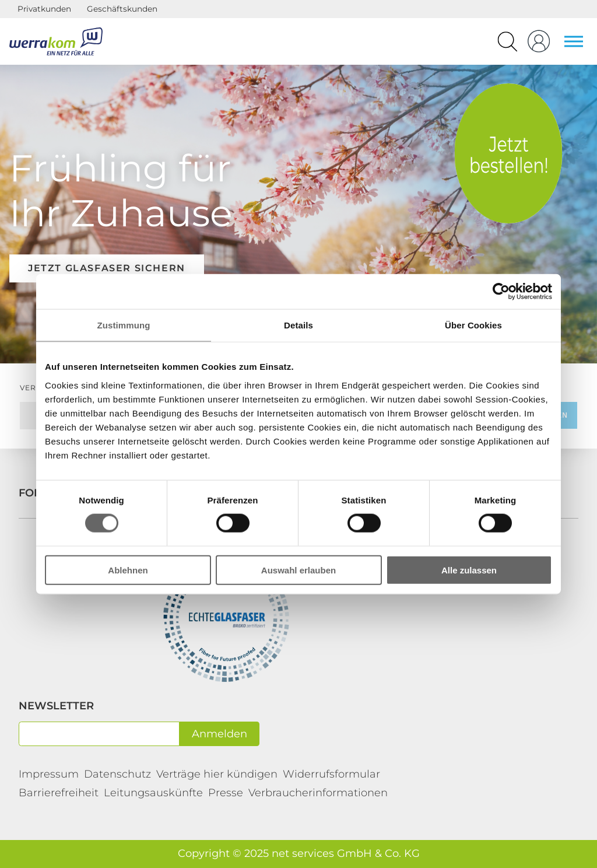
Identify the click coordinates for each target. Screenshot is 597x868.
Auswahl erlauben (298, 570)
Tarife (508, 153)
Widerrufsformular (331, 774)
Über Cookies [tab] (473, 325)
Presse (226, 793)
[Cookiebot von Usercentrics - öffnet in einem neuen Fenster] (501, 292)
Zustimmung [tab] (124, 325)
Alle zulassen (469, 570)
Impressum (49, 774)
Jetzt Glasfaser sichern (107, 268)
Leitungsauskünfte (153, 793)
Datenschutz (117, 774)
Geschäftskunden (122, 9)
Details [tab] (298, 325)
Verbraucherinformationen (318, 793)
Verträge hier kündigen (217, 774)
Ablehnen (128, 570)
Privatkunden (44, 9)
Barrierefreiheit (59, 793)
